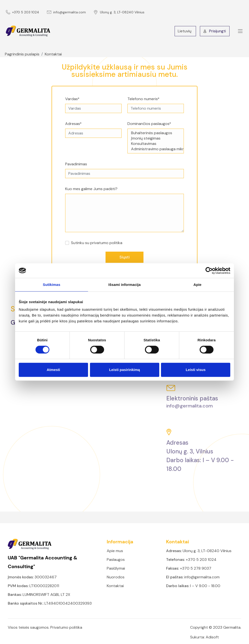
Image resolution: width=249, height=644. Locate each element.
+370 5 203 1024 (26, 12)
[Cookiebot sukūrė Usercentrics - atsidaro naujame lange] (209, 271)
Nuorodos (116, 577)
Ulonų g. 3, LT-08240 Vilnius (122, 12)
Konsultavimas (156, 144)
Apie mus (115, 551)
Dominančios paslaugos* (149, 124)
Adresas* (73, 124)
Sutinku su (97, 243)
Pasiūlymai (116, 568)
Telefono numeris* (143, 99)
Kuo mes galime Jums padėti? (91, 189)
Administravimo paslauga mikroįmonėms (156, 149)
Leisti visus (196, 370)
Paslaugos (116, 560)
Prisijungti (215, 31)
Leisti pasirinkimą (125, 370)
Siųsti (124, 257)
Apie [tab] (198, 285)
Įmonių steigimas (156, 138)
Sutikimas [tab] (52, 285)
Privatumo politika (66, 627)
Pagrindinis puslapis (22, 54)
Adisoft (212, 637)
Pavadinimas (76, 164)
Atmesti (53, 370)
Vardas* (72, 99)
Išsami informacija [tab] (125, 285)
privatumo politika (106, 243)
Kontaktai (53, 54)
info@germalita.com (70, 12)
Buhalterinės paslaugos (156, 133)
